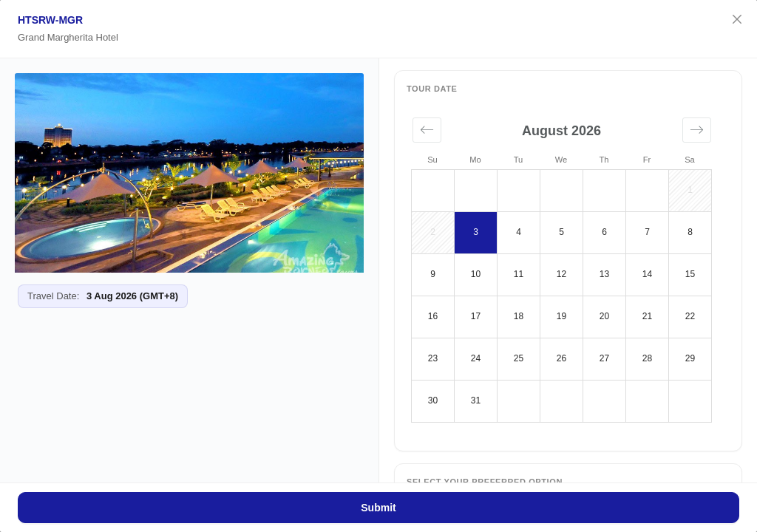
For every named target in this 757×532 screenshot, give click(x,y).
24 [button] (476, 358)
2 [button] (433, 232)
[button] (427, 130)
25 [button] (519, 358)
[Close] (737, 20)
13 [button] (604, 274)
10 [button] (476, 274)
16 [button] (433, 316)
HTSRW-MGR (50, 20)
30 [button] (433, 400)
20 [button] (604, 316)
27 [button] (604, 358)
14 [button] (647, 274)
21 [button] (647, 316)
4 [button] (519, 232)
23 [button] (433, 358)
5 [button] (561, 232)
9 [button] (433, 274)
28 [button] (647, 358)
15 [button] (690, 274)
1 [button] (690, 190)
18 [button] (519, 316)
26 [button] (561, 358)
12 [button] (561, 274)
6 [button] (604, 232)
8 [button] (690, 232)
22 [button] (690, 316)
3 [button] (476, 232)
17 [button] (476, 316)
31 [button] (476, 400)
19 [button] (561, 316)
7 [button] (647, 232)
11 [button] (519, 274)
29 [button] (690, 358)
